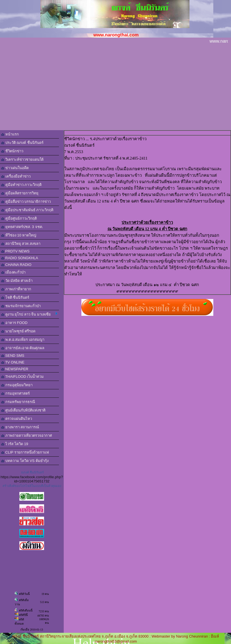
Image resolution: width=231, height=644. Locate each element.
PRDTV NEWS (15, 251)
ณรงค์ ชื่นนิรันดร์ (32, 472)
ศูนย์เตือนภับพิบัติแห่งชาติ (23, 410)
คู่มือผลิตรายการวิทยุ (20, 193)
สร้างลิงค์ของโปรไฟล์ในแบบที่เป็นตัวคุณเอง (32, 486)
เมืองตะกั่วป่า (13, 272)
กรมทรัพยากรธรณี (18, 402)
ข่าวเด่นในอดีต (15, 168)
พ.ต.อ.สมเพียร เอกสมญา (23, 340)
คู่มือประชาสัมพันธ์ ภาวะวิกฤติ (27, 210)
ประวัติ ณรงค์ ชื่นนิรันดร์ (22, 143)
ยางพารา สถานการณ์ (20, 427)
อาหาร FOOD (14, 323)
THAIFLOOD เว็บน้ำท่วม (22, 377)
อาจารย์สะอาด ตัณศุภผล (23, 348)
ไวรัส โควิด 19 (15, 444)
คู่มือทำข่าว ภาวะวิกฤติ (21, 185)
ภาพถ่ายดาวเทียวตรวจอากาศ (27, 435)
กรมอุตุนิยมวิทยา (17, 385)
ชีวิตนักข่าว (12, 151)
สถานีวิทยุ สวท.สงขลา (21, 244)
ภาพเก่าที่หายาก (16, 289)
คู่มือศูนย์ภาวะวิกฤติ (19, 218)
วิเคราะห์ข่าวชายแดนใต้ (22, 159)
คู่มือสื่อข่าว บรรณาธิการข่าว (26, 202)
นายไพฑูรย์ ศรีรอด (18, 331)
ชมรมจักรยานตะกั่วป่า (21, 306)
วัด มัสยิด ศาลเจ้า (17, 281)
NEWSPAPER (15, 369)
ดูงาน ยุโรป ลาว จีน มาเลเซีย (29, 314)
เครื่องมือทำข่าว (16, 176)
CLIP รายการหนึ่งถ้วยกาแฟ (25, 452)
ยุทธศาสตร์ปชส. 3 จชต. (22, 227)
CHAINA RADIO (16, 265)
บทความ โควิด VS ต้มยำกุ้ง (25, 461)
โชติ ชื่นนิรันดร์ (15, 297)
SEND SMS (13, 356)
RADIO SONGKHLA (20, 258)
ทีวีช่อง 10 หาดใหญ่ (19, 235)
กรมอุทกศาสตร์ (15, 393)
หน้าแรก (10, 134)
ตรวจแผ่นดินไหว (17, 419)
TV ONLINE (13, 362)
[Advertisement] (116, 88)
